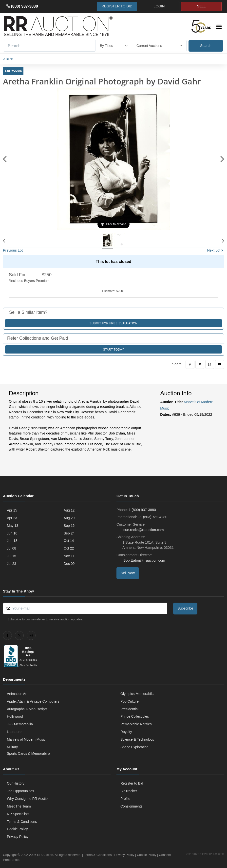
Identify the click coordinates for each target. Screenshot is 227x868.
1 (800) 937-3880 (142, 510)
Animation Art (17, 694)
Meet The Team (19, 806)
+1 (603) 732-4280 (153, 517)
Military (12, 747)
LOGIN (159, 6)
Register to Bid (132, 783)
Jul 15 (11, 556)
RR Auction (45, 855)
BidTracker (129, 791)
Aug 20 (69, 518)
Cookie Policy (17, 829)
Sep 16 (69, 526)
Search (206, 46)
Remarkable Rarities (136, 724)
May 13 (13, 526)
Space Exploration (134, 747)
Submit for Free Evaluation (114, 323)
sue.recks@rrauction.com (143, 530)
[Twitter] (200, 364)
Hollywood (15, 716)
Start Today (114, 350)
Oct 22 (69, 548)
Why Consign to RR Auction (28, 799)
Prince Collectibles (135, 716)
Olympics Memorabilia (137, 694)
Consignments (132, 806)
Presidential (129, 709)
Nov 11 (69, 556)
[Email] (220, 364)
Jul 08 (11, 548)
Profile (125, 799)
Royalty (126, 732)
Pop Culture (130, 701)
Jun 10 (12, 533)
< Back (8, 59)
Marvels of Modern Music (26, 739)
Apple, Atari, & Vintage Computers (33, 701)
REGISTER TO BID (117, 6)
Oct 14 (69, 541)
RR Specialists (18, 814)
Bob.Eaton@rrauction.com (144, 560)
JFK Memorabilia (20, 724)
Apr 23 (12, 518)
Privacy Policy (18, 837)
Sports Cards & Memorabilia (28, 753)
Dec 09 (69, 564)
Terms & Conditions (22, 822)
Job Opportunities (20, 791)
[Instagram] (210, 364)
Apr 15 (12, 510)
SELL (201, 6)
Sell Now (128, 573)
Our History (16, 783)
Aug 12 (69, 510)
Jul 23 (11, 564)
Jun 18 (12, 541)
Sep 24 (69, 533)
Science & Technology (137, 739)
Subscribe (185, 608)
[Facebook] (190, 364)
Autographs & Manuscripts (27, 709)
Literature (14, 732)
